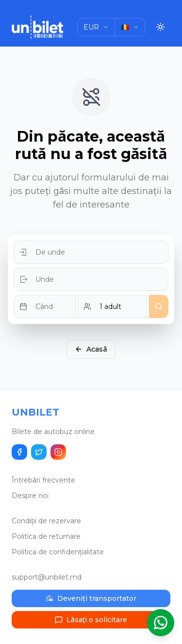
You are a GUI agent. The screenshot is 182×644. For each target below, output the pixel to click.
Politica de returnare (46, 536)
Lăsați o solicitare (91, 620)
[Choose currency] (96, 27)
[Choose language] (130, 27)
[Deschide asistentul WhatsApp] (161, 623)
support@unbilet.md (47, 577)
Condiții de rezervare (46, 521)
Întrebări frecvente (43, 480)
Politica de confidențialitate (58, 552)
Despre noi (30, 496)
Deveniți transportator (91, 598)
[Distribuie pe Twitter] (39, 452)
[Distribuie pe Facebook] (19, 452)
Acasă (91, 349)
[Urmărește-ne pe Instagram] (58, 452)
